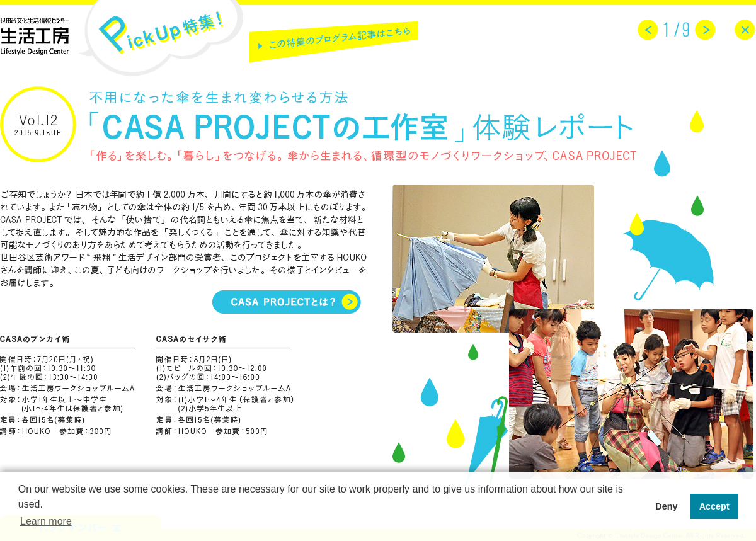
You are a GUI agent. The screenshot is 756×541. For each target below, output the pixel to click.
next (705, 30)
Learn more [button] (46, 521)
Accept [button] (714, 506)
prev (648, 30)
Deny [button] (666, 506)
